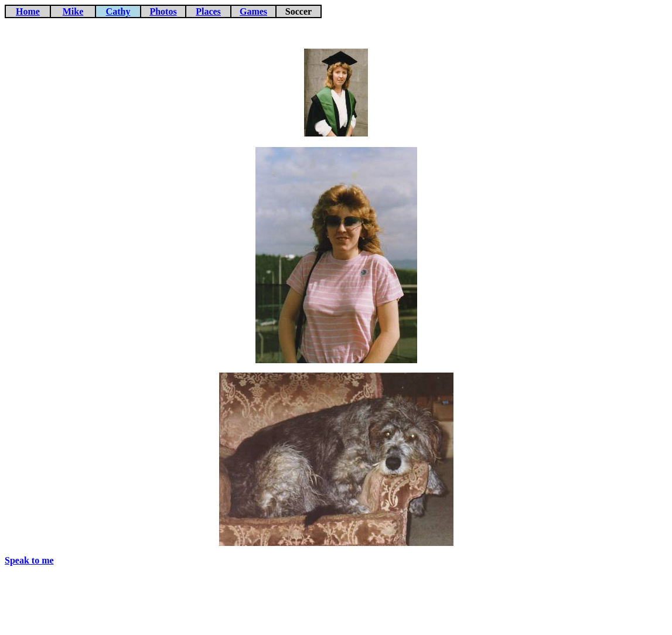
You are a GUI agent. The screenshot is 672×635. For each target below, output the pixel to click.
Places (208, 11)
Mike (73, 11)
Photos (163, 11)
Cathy (118, 11)
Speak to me (29, 560)
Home (28, 11)
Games (253, 11)
